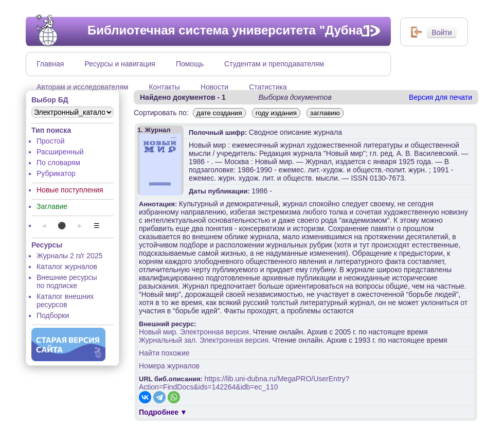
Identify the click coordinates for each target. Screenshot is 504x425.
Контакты (164, 87)
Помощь (190, 64)
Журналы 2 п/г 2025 (69, 256)
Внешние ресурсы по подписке (67, 281)
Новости (214, 87)
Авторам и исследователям (82, 87)
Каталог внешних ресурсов (65, 300)
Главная (50, 64)
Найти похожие (164, 353)
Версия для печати (440, 97)
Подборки (53, 315)
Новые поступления (70, 190)
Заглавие (52, 206)
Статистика (268, 87)
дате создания (219, 113)
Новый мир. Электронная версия (194, 332)
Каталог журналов (67, 267)
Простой (51, 141)
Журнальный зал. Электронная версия (204, 340)
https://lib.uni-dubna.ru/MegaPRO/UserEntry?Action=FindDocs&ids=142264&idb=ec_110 (244, 383)
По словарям (58, 163)
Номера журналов (169, 366)
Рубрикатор (56, 173)
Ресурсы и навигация (120, 64)
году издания (276, 113)
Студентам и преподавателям (274, 64)
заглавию (325, 113)
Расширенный (60, 152)
